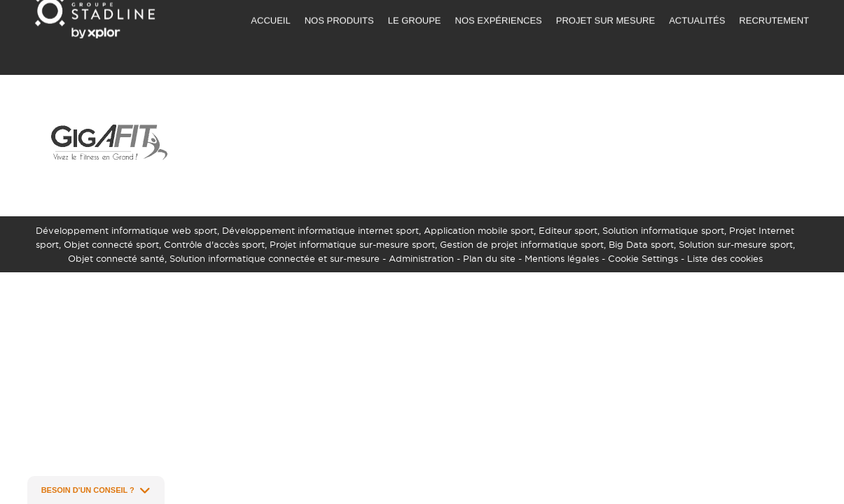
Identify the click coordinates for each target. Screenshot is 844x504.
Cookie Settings (643, 258)
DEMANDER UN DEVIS (490, 11)
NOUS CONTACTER (596, 11)
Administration (421, 258)
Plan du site (489, 258)
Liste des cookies (725, 258)
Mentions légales (562, 258)
